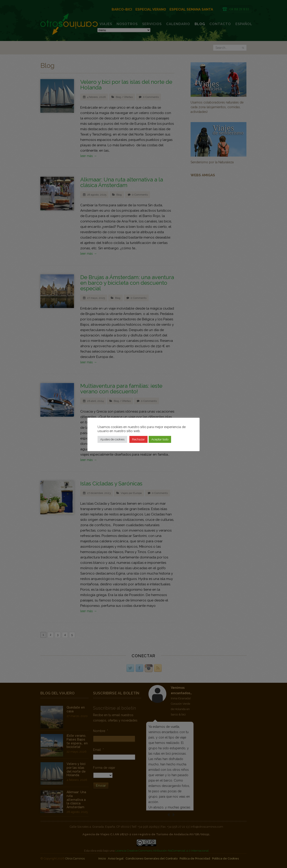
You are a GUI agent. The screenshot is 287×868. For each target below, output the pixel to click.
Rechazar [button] (138, 439)
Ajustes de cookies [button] (112, 439)
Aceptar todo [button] (160, 439)
